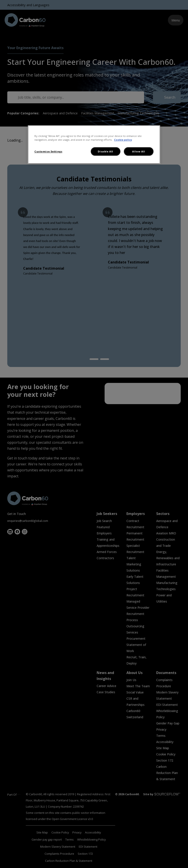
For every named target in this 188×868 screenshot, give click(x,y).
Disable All (105, 151)
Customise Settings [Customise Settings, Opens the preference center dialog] (48, 151)
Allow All (139, 151)
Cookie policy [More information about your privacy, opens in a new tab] (123, 140)
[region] (94, 144)
